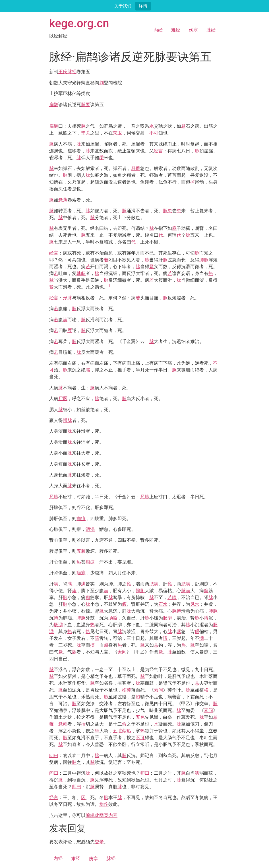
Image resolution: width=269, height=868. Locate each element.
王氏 (63, 72)
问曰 (54, 755)
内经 (158, 30)
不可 (154, 133)
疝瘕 (81, 573)
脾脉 (81, 618)
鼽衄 (81, 273)
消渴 (90, 529)
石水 (163, 604)
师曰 (145, 773)
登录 (99, 842)
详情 (143, 6)
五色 (140, 717)
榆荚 (127, 690)
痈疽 (81, 519)
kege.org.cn (79, 23)
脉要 (86, 105)
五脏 (81, 551)
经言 (158, 151)
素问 (122, 652)
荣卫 (117, 133)
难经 (176, 30)
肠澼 (113, 618)
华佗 (104, 804)
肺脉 (204, 260)
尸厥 (63, 399)
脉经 (211, 30)
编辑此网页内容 (102, 815)
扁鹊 (54, 105)
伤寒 (193, 30)
